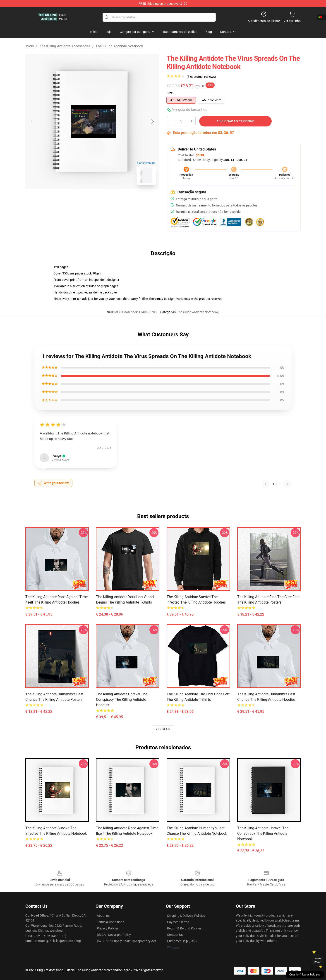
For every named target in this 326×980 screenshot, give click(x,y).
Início (30, 46)
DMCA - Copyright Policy (114, 935)
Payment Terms (178, 922)
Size (170, 93)
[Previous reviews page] (266, 484)
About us (103, 916)
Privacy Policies (108, 928)
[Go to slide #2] (104, 199)
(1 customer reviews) (201, 77)
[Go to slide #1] (81, 199)
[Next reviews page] (288, 484)
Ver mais (163, 729)
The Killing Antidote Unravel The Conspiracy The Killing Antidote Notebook (263, 833)
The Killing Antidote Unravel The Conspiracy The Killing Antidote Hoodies (122, 700)
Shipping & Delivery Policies (186, 916)
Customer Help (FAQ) (182, 941)
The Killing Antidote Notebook (119, 46)
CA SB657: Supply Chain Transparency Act (126, 941)
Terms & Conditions (110, 922)
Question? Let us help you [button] (305, 975)
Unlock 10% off (318, 960)
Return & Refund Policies (184, 928)
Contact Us (175, 935)
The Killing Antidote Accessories (65, 46)
